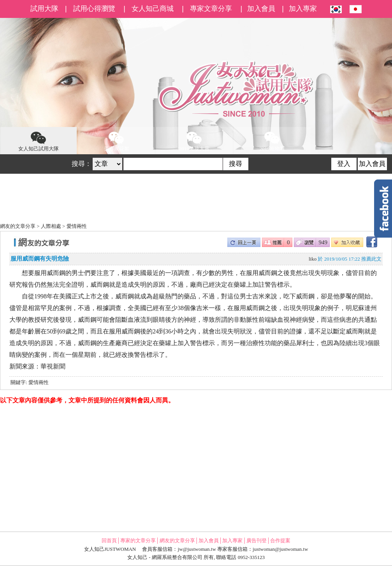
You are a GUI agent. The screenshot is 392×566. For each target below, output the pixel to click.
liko (313, 259)
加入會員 (261, 9)
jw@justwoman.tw (197, 549)
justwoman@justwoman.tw (280, 549)
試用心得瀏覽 (94, 9)
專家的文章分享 (138, 540)
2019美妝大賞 (194, 141)
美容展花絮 (117, 141)
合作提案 (280, 540)
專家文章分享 (211, 9)
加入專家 (303, 9)
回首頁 (109, 540)
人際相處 (51, 226)
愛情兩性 (77, 226)
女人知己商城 (153, 9)
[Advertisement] (196, 467)
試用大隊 (44, 9)
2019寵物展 (272, 141)
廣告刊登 (257, 540)
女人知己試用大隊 (39, 141)
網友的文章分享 (18, 226)
